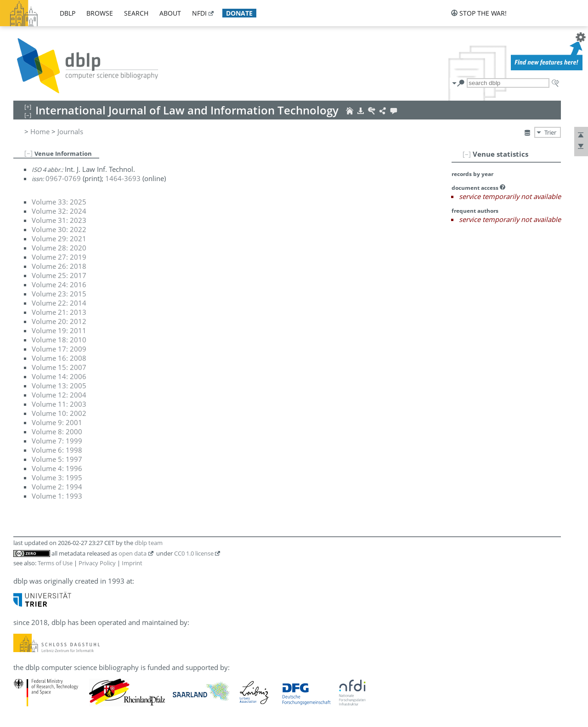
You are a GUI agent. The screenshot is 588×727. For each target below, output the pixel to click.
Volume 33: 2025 (59, 202)
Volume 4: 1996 (57, 468)
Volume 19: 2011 (59, 330)
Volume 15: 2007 (59, 367)
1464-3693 (123, 178)
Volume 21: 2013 (59, 312)
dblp (68, 13)
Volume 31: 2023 (59, 220)
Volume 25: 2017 (59, 275)
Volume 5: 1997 (57, 459)
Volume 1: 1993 (57, 496)
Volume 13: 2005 (59, 386)
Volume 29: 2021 (59, 239)
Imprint (132, 563)
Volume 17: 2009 (59, 349)
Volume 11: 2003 (59, 404)
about (170, 13)
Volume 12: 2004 (59, 395)
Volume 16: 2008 (59, 358)
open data (133, 553)
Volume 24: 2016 (59, 284)
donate (239, 13)
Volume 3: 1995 (57, 477)
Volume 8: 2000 (57, 432)
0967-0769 (63, 178)
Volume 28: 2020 (59, 248)
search (136, 13)
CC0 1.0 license (194, 553)
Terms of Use (55, 563)
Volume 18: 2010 (59, 340)
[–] (467, 154)
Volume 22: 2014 (59, 303)
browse (100, 13)
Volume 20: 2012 (59, 321)
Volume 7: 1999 (57, 441)
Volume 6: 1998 (57, 450)
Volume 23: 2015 (59, 294)
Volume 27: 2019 (59, 257)
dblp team (149, 543)
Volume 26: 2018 (59, 266)
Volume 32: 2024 (59, 211)
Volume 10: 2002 (59, 413)
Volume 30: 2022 (59, 229)
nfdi (199, 13)
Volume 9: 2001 (57, 422)
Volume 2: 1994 (57, 487)
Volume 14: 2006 (59, 376)
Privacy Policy (97, 563)
